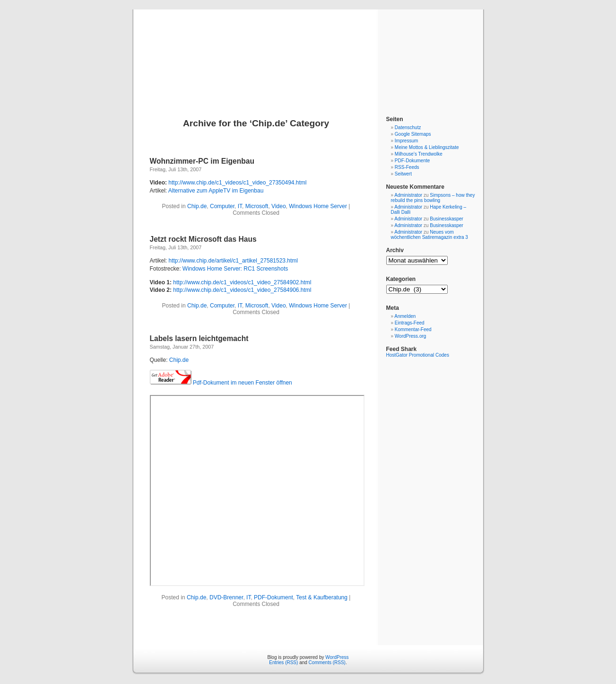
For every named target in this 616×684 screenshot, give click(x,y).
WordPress (337, 657)
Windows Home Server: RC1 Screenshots (235, 269)
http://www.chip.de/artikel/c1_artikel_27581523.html (234, 261)
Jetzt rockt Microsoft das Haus (203, 239)
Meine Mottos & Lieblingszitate (427, 147)
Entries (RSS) (283, 662)
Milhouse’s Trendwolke (419, 154)
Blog (308, 53)
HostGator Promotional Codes (418, 355)
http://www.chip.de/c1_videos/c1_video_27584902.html (242, 282)
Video (278, 206)
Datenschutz (408, 127)
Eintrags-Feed (410, 323)
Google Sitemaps (413, 134)
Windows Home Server (318, 206)
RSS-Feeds (407, 167)
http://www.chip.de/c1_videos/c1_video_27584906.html (242, 290)
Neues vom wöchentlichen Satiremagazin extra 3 (429, 235)
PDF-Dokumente (412, 161)
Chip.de (197, 206)
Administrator (408, 195)
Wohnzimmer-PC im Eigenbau (202, 161)
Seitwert (403, 174)
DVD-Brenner (226, 597)
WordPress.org (411, 336)
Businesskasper (447, 219)
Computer (222, 206)
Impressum (406, 141)
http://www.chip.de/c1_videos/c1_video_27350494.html (237, 183)
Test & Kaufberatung (322, 597)
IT (240, 206)
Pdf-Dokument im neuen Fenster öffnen (243, 383)
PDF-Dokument (273, 597)
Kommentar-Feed (413, 329)
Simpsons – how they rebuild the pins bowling (433, 198)
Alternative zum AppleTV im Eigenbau (216, 191)
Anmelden (405, 316)
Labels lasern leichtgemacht (199, 338)
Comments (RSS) (327, 662)
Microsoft (257, 206)
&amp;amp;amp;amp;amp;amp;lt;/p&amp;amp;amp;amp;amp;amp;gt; (257, 491)
